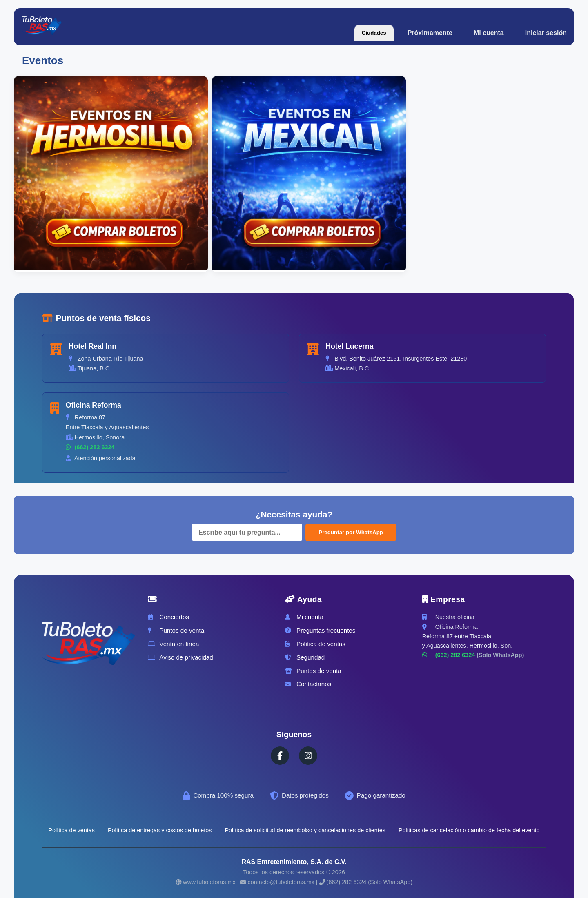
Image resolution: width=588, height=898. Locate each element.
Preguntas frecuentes (320, 630)
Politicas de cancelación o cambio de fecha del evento (469, 830)
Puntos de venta (176, 630)
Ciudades (374, 33)
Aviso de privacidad (180, 657)
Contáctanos (308, 684)
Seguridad (305, 657)
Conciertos (168, 617)
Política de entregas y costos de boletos (160, 830)
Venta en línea (173, 644)
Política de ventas (315, 644)
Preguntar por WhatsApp (351, 532)
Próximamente (430, 33)
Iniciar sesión (546, 33)
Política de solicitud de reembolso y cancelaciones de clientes (305, 830)
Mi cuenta (489, 33)
